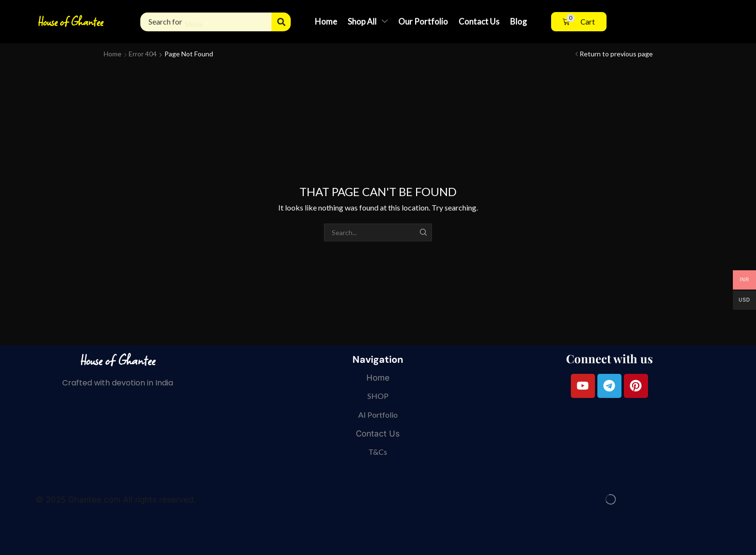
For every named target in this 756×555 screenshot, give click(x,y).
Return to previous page (616, 54)
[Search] (281, 22)
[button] (579, 22)
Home (113, 54)
